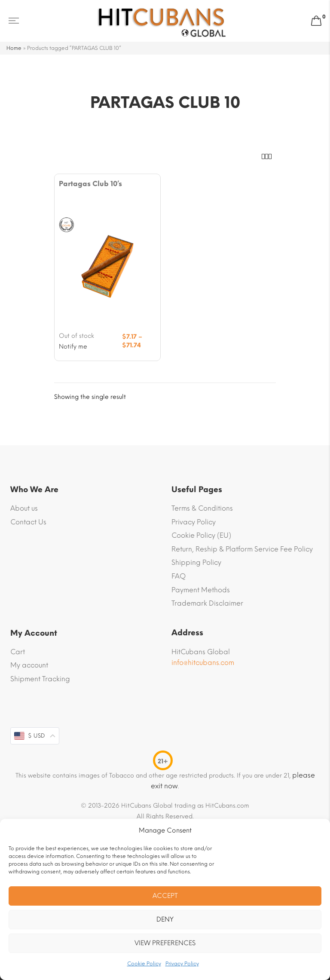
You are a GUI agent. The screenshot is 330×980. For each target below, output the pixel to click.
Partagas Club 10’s (90, 184)
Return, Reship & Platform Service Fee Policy (242, 549)
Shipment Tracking (40, 679)
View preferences (165, 943)
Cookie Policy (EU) (201, 535)
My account (29, 665)
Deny (165, 919)
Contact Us (28, 522)
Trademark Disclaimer (207, 603)
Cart (18, 652)
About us (24, 508)
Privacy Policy (182, 964)
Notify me (73, 347)
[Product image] (107, 265)
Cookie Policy (144, 964)
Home (14, 48)
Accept (165, 896)
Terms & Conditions (202, 508)
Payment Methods (201, 590)
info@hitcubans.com (203, 663)
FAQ (179, 576)
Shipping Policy (196, 562)
